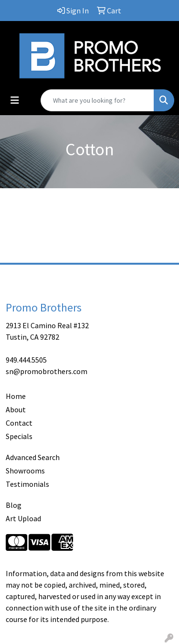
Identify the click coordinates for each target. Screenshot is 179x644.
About (16, 409)
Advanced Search (33, 457)
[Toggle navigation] (15, 100)
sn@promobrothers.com (47, 371)
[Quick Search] (97, 100)
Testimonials (27, 484)
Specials (19, 436)
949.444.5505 (26, 360)
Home (16, 396)
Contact (19, 423)
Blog (14, 505)
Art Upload (23, 518)
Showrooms (25, 471)
